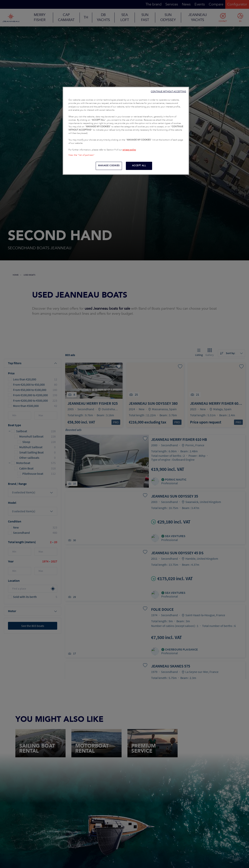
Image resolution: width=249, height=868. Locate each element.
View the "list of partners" (82, 155)
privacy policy (129, 150)
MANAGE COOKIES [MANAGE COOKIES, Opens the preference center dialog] (109, 166)
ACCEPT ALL (139, 166)
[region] (126, 131)
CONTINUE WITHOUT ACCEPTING (168, 91)
